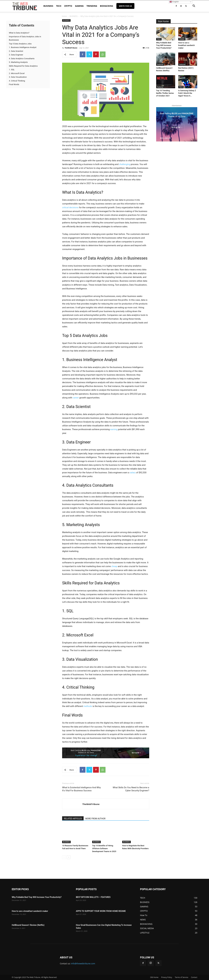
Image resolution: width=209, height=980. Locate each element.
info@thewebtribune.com (83, 963)
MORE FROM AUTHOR (95, 819)
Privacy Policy (167, 977)
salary (133, 473)
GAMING (79, 6)
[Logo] (25, 6)
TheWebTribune (71, 48)
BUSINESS (48, 6)
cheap (115, 566)
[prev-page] (64, 857)
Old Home (154, 977)
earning (114, 429)
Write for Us (125, 6)
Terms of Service (181, 977)
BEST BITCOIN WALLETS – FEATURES (93, 897)
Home (64, 16)
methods (88, 706)
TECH (59, 6)
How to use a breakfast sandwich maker (187, 45)
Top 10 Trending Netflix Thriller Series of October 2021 (165, 93)
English (174, 2)
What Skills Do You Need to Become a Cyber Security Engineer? (131, 789)
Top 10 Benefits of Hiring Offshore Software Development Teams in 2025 (104, 848)
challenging (125, 164)
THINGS (182, 39)
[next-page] (69, 857)
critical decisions (70, 207)
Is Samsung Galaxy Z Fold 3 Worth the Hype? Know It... (187, 93)
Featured (160, 64)
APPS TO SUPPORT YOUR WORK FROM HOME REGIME (101, 911)
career (76, 398)
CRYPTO (68, 6)
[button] (194, 6)
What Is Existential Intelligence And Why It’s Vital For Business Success (81, 789)
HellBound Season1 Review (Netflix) (28, 925)
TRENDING (92, 6)
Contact (194, 977)
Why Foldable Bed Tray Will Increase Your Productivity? (164, 45)
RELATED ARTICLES (73, 819)
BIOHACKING (107, 6)
